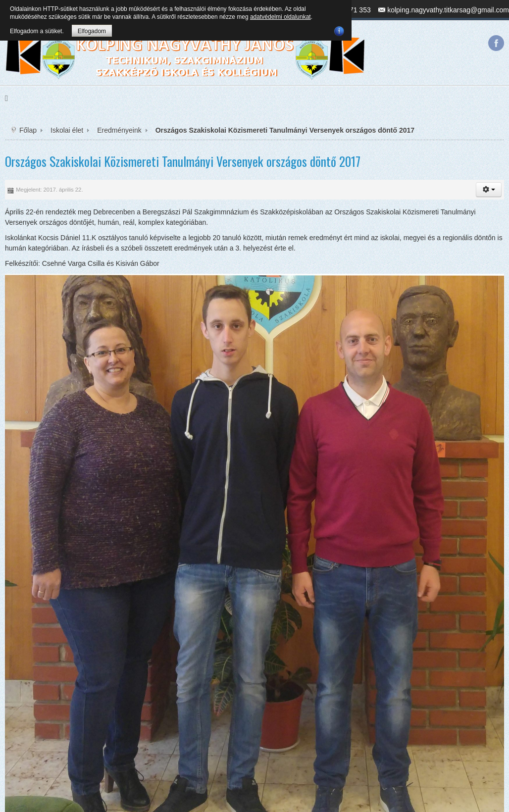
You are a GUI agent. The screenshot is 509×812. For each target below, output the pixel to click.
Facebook (496, 43)
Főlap (28, 130)
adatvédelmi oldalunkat (280, 17)
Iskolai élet (67, 130)
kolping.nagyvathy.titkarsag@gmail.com (448, 10)
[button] (489, 190)
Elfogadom (92, 31)
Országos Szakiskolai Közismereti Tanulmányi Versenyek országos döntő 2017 (183, 161)
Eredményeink (119, 130)
